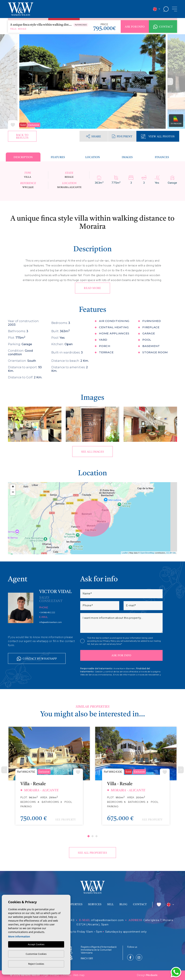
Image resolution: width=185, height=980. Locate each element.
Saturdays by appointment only (126, 932)
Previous (15, 81)
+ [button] (13, 487)
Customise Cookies (36, 954)
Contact (163, 27)
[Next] (181, 770)
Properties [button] (74, 905)
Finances (162, 157)
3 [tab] (96, 836)
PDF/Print (122, 136)
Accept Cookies (36, 944)
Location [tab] (93, 157)
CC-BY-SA (171, 553)
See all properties (92, 853)
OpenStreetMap (147, 553)
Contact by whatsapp (37, 659)
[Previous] (4, 770)
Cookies (66, 975)
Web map (79, 975)
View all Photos (158, 137)
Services (95, 905)
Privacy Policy (110, 641)
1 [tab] (89, 836)
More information (19, 936)
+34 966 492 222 (47, 612)
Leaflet (125, 553)
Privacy (55, 975)
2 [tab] (92, 836)
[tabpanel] (49, 779)
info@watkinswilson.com (50, 622)
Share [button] (94, 136)
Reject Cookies (36, 964)
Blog (123, 905)
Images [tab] (127, 157)
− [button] (13, 492)
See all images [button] (93, 452)
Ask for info (135, 27)
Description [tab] (23, 157)
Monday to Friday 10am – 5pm (82, 932)
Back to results (22, 137)
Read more (92, 288)
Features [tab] (58, 157)
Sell (110, 905)
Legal (45, 975)
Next (170, 81)
